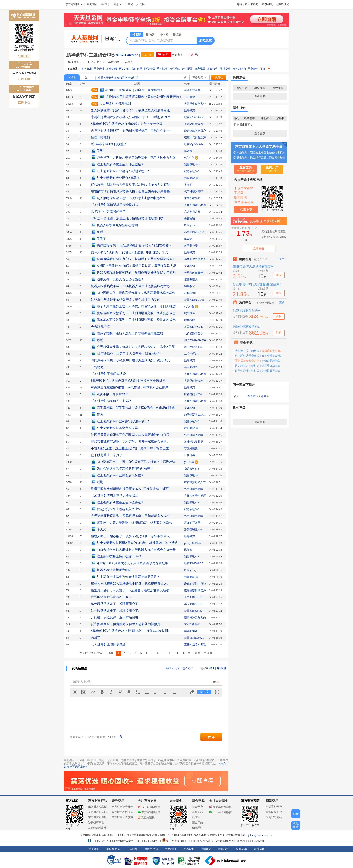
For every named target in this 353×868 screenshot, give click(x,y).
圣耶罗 (188, 185)
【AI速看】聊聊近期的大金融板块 (115, 205)
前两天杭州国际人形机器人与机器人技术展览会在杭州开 (136, 550)
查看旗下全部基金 (258, 396)
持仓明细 (175, 69)
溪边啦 (188, 151)
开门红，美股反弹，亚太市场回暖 (115, 617)
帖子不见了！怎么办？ (180, 668)
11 (177, 653)
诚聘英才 (188, 849)
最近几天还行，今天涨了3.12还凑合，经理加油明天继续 (130, 590)
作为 (100, 415)
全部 (72, 78)
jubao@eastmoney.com (261, 835)
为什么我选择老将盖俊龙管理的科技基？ (125, 469)
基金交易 (197, 812)
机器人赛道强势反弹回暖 (114, 570)
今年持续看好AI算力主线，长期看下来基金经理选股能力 (136, 259)
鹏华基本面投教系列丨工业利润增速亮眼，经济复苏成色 (136, 313)
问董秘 (129, 4)
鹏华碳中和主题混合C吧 (90, 55)
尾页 (197, 653)
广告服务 (132, 849)
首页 (111, 653)
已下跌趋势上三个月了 (107, 455)
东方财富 (72, 801)
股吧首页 (92, 4)
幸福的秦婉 (191, 631)
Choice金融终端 (97, 828)
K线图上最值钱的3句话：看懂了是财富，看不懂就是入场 (137, 266)
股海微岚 (190, 110)
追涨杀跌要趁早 (194, 442)
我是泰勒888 (192, 164)
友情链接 (259, 849)
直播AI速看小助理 (195, 205)
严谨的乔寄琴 (192, 523)
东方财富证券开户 (122, 807)
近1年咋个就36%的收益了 (109, 144)
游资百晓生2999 (194, 530)
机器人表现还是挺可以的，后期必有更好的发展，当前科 (136, 273)
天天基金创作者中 (195, 104)
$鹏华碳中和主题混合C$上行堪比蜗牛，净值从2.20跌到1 (130, 631)
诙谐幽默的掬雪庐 (195, 131)
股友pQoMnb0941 (194, 144)
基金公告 (213, 69)
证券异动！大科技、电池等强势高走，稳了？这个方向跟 (136, 158)
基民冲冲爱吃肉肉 (195, 617)
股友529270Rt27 (193, 563)
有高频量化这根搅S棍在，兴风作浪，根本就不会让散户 (130, 387)
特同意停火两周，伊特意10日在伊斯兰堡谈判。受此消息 (130, 360)
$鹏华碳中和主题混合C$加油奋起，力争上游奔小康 (127, 124)
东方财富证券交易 (122, 817)
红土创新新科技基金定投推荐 (117, 428)
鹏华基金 (190, 313)
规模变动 (225, 69)
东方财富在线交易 (122, 812)
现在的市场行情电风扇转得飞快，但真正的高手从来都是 (130, 191)
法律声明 (206, 849)
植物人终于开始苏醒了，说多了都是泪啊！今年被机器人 (130, 536)
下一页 (186, 653)
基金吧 (105, 4)
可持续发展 (113, 849)
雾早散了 (190, 286)
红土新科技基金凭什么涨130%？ (119, 556)
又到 (100, 151)
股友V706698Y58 (194, 117)
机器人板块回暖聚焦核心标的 (117, 225)
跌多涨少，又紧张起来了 (108, 212)
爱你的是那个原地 (195, 584)
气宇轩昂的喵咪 (194, 192)
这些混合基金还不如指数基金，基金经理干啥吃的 (126, 300)
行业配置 (187, 69)
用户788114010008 (195, 340)
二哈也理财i (191, 354)
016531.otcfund (127, 55)
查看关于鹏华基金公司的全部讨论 (118, 78)
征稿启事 (242, 849)
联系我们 (170, 849)
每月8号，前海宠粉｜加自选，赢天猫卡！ (134, 90)
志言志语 (190, 219)
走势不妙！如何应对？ (113, 394)
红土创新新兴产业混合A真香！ (118, 178)
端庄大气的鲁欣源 (195, 137)
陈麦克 (188, 239)
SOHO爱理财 (192, 624)
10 (170, 653)
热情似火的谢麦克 (195, 259)
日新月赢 (190, 455)
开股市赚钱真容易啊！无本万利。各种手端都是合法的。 (130, 442)
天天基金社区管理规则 (115, 104)
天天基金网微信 (220, 812)
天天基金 (176, 801)
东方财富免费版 (97, 807)
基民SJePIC (191, 367)
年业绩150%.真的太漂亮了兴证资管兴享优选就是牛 (132, 563)
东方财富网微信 (149, 812)
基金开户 (197, 807)
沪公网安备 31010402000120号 (182, 841)
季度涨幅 (162, 69)
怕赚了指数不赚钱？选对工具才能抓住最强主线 (130, 333)
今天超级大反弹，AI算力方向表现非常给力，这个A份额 (136, 347)
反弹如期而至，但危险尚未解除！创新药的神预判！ (127, 624)
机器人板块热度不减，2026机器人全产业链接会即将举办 (130, 286)
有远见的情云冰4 (194, 124)
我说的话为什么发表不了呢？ (111, 597)
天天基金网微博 (220, 807)
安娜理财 (190, 266)
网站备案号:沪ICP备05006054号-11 (141, 841)
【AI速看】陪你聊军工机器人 (112, 401)
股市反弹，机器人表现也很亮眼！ (120, 279)
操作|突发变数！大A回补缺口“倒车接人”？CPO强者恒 (134, 246)
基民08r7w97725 (194, 327)
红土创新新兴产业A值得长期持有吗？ (123, 421)
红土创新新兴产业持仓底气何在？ (120, 475)
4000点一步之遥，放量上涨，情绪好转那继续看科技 (127, 218)
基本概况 (86, 69)
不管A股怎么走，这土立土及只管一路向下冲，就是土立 (130, 448)
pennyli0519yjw (193, 543)
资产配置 (200, 69)
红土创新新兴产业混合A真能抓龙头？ (123, 171)
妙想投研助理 (96, 822)
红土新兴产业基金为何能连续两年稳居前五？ (128, 577)
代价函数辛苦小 (194, 333)
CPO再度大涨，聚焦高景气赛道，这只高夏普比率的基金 (136, 293)
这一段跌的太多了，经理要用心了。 (116, 604)
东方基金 (190, 97)
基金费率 (253, 69)
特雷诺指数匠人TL (195, 482)
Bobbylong (190, 225)
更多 (265, 69)
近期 (100, 482)
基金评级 (112, 69)
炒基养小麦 (191, 246)
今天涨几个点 (100, 327)
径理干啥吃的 (100, 137)
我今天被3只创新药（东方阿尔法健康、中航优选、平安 (130, 252)
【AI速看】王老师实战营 (108, 374)
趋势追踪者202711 (195, 232)
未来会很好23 (192, 198)
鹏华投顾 (190, 320)
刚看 (100, 232)
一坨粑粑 (97, 367)
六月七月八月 (192, 212)
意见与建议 (146, 818)
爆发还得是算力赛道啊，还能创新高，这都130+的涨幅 (135, 523)
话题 (115, 4)
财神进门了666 (193, 394)
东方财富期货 (250, 801)
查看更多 (260, 96)
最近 (100, 340)
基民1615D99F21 (194, 638)
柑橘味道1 (190, 293)
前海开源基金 (192, 90)
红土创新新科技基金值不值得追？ (120, 502)
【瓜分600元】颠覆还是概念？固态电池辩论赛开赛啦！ (144, 97)
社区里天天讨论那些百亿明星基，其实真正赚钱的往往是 (130, 435)
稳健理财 (197, 828)
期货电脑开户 (274, 812)
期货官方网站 (274, 817)
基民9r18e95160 (193, 597)
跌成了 (96, 638)
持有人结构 (239, 69)
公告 (88, 78)
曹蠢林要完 (191, 448)
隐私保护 (224, 849)
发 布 (211, 737)
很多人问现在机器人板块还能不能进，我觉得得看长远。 (130, 584)
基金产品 (197, 822)
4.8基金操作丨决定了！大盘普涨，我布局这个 (129, 354)
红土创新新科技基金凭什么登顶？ (120, 164)
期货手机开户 (274, 807)
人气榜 (140, 4)
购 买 (166, 55)
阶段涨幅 (149, 69)
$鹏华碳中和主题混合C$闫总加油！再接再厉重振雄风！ (130, 381)
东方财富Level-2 (98, 812)
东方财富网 (72, 4)
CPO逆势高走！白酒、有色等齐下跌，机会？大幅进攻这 (136, 462)
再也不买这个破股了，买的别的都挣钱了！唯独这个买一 (130, 131)
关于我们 (94, 849)
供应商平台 (151, 849)
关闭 (37, 12)
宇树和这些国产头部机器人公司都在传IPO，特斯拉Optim (131, 117)
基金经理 (99, 69)
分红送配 (137, 69)
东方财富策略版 (97, 817)
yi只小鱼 (189, 158)
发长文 (204, 692)
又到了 (102, 239)
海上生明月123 (193, 347)
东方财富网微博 (149, 807)
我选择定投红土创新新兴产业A (118, 509)
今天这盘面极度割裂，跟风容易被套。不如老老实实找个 (130, 516)
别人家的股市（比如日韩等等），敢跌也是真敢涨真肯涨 (130, 110)
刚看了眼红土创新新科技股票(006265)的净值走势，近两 (130, 489)
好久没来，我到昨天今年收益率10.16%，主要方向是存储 (130, 185)
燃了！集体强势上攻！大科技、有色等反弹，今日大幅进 (136, 306)
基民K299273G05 (194, 300)
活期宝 (196, 817)
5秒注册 (221, 668)
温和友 (188, 550)
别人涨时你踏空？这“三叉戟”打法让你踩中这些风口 (133, 198)
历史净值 (124, 69)
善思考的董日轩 (194, 273)
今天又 (102, 529)
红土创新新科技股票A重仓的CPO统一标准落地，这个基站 (137, 543)
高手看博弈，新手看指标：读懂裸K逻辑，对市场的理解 (136, 408)
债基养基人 (191, 279)
